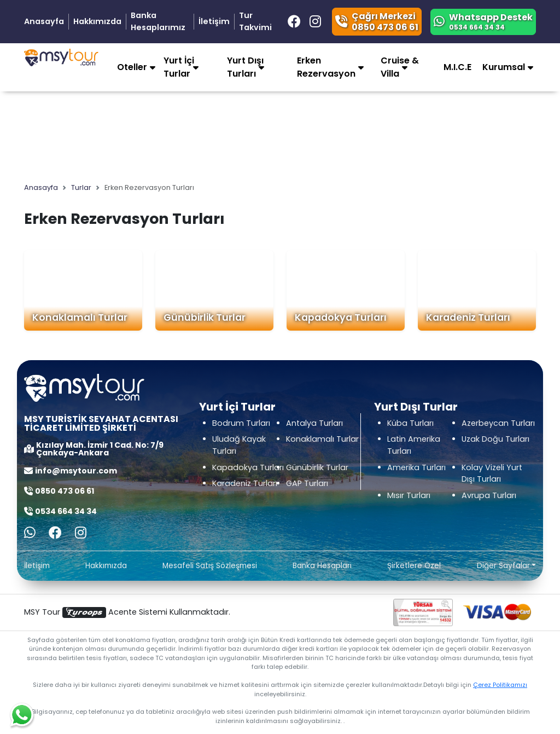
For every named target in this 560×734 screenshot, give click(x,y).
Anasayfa (44, 21)
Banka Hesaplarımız (158, 21)
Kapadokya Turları (341, 317)
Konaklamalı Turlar (80, 317)
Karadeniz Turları (468, 317)
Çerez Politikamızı (500, 685)
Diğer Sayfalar (503, 566)
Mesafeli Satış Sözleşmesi (210, 566)
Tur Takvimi (255, 21)
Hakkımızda (97, 21)
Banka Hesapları (322, 566)
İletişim (214, 21)
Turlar (81, 187)
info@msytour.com (76, 471)
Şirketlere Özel (414, 566)
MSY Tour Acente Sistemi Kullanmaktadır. (127, 612)
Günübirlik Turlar (205, 317)
